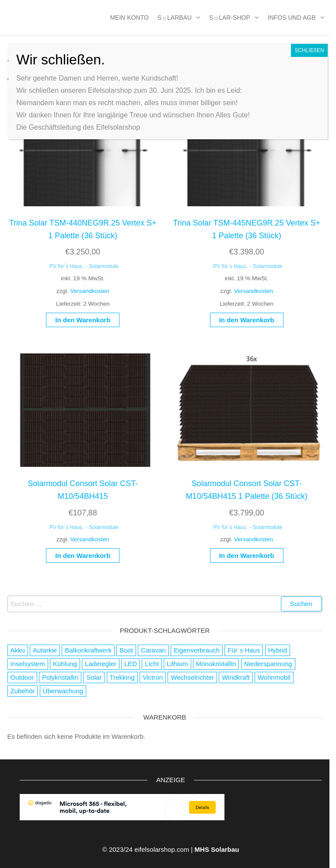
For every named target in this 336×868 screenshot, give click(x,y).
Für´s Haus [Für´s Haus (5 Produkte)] (244, 650)
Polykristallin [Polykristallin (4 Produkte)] (60, 677)
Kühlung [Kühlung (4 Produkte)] (65, 664)
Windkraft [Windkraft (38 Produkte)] (236, 677)
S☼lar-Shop (230, 18)
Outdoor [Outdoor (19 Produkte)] (22, 677)
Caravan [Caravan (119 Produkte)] (153, 650)
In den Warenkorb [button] (83, 320)
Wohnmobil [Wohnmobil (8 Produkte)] (274, 677)
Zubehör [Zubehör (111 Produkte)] (23, 691)
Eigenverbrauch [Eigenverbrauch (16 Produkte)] (197, 650)
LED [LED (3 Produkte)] (131, 664)
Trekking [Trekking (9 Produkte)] (122, 677)
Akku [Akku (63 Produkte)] (18, 650)
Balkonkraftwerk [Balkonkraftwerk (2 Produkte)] (88, 650)
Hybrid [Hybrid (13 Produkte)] (278, 650)
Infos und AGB (292, 18)
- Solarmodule (102, 266)
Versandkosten (89, 291)
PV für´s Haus (66, 266)
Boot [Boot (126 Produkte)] (126, 650)
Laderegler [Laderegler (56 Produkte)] (101, 664)
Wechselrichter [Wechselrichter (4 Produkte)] (192, 677)
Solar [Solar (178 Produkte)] (94, 677)
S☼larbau (175, 18)
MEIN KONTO (129, 18)
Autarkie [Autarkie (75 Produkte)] (45, 650)
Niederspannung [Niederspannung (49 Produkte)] (268, 664)
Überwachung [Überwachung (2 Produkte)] (63, 691)
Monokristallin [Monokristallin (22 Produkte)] (216, 664)
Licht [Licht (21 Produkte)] (152, 664)
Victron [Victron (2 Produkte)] (153, 677)
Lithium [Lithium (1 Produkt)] (177, 664)
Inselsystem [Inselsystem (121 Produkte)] (28, 664)
